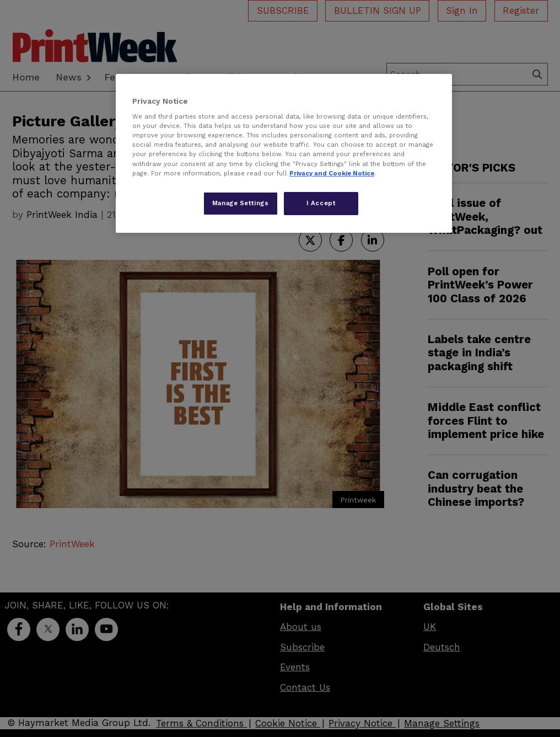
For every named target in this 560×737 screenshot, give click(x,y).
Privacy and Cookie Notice (332, 173)
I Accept (321, 203)
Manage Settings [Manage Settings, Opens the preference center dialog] (241, 203)
